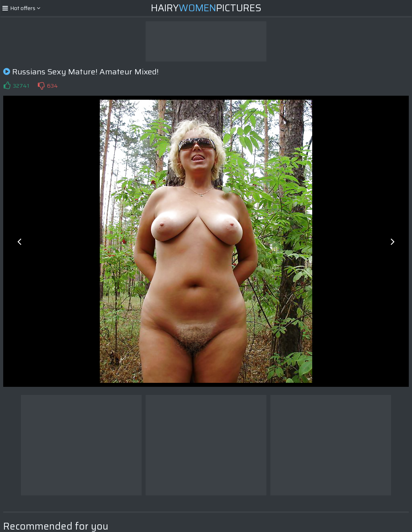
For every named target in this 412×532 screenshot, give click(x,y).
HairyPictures (206, 8)
